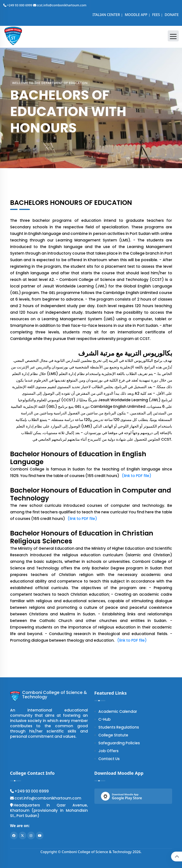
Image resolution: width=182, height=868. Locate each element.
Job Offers (108, 751)
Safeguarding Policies (119, 743)
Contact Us (109, 759)
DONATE (171, 15)
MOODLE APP (136, 15)
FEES (156, 15)
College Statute (113, 735)
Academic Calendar (118, 711)
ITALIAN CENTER (106, 15)
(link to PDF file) (136, 476)
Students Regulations (119, 727)
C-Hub (105, 719)
